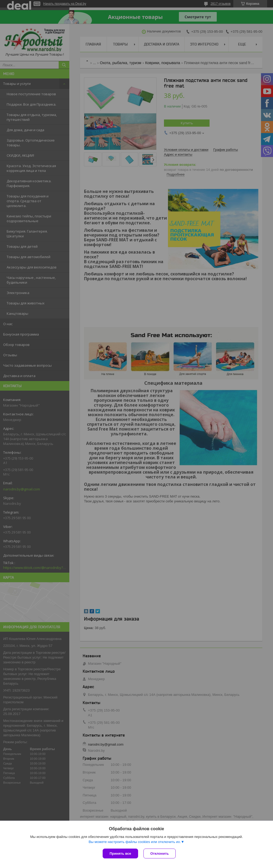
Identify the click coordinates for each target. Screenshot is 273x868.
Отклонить (160, 853)
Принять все (120, 853)
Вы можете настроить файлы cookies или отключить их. (135, 842)
